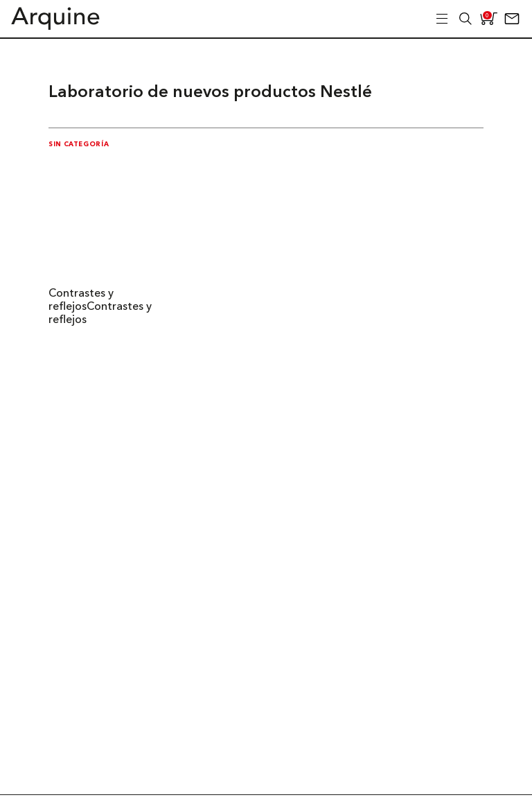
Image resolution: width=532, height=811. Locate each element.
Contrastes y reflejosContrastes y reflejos (100, 307)
